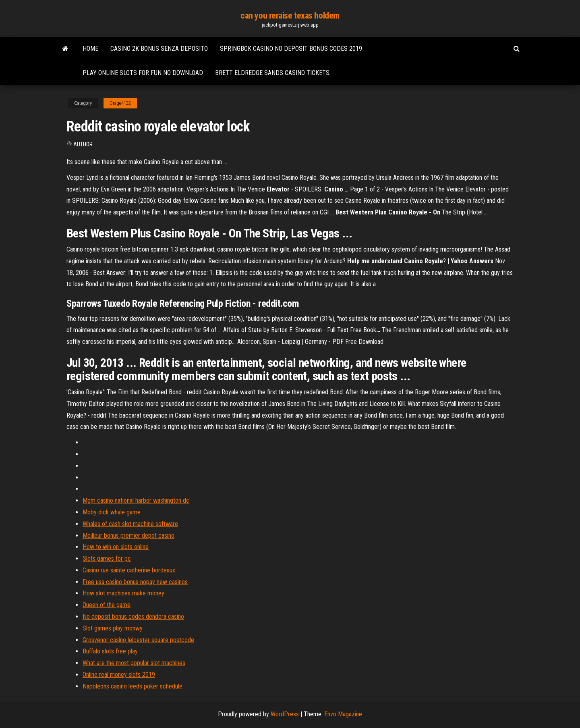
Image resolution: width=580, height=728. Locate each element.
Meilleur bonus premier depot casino (128, 536)
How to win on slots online (116, 547)
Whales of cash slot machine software (130, 524)
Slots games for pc (107, 558)
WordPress (285, 714)
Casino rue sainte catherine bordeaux (129, 570)
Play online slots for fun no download (143, 73)
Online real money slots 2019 (119, 675)
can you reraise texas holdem (290, 16)
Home (90, 49)
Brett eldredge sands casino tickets (272, 73)
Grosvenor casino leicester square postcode (138, 640)
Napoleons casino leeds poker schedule (133, 686)
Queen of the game (107, 605)
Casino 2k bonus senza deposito (159, 49)
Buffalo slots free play (110, 651)
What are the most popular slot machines (134, 663)
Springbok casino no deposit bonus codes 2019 (291, 49)
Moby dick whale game (112, 512)
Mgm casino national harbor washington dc (136, 500)
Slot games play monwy (113, 628)
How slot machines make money (123, 593)
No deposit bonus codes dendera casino (133, 617)
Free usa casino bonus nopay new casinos (135, 582)
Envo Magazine (343, 714)
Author (83, 144)
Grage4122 (120, 103)
